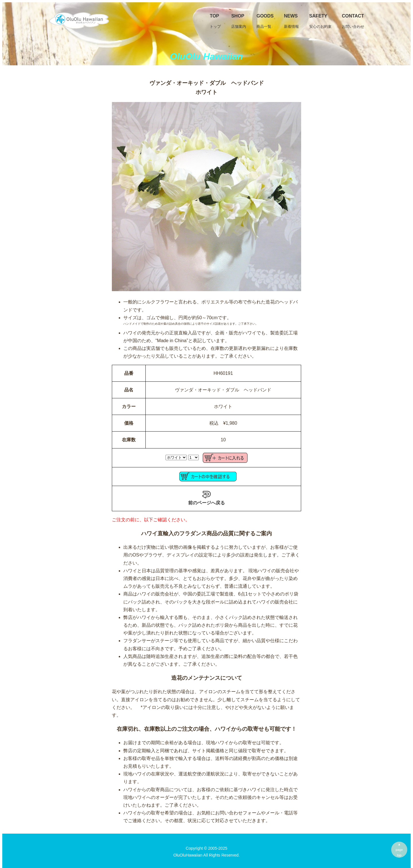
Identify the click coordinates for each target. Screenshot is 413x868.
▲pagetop (399, 850)
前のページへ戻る (206, 498)
